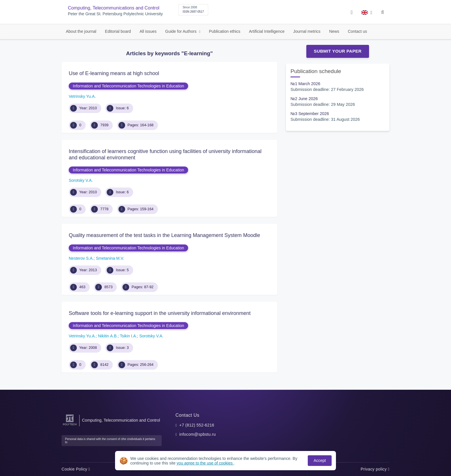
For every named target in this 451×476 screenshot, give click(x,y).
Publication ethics (225, 31)
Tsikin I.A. (129, 336)
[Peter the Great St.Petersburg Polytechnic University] (70, 426)
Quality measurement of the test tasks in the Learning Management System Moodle (164, 235)
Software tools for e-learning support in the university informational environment (160, 313)
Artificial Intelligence (267, 31)
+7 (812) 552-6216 (197, 425)
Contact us (357, 31)
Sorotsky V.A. (81, 180)
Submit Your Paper (338, 51)
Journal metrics (307, 31)
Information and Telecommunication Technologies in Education (128, 86)
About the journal (81, 31)
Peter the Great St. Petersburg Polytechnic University (115, 14)
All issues (148, 31)
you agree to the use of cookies (205, 463)
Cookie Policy (76, 469)
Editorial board (118, 31)
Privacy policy (375, 469)
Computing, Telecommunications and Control (114, 8)
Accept (320, 460)
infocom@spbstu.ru (197, 434)
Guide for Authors (181, 31)
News (334, 31)
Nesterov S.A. (81, 258)
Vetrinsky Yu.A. (82, 96)
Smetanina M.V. (110, 258)
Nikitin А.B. (108, 336)
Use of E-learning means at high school (114, 73)
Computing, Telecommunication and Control (121, 420)
